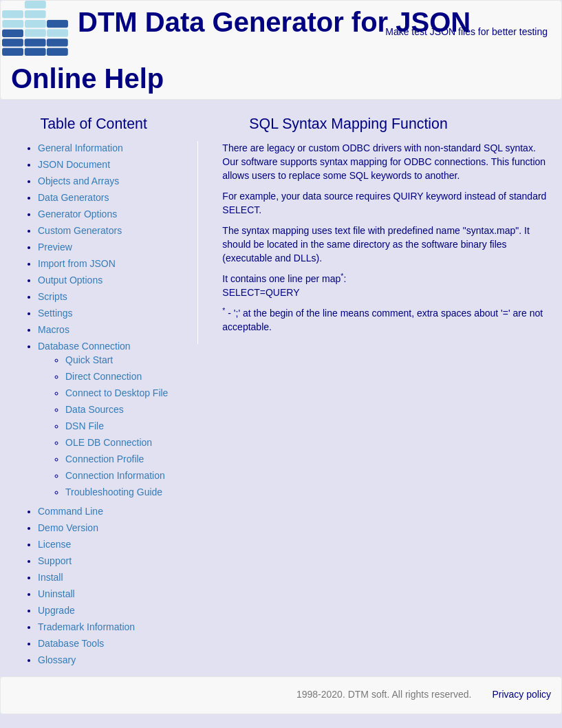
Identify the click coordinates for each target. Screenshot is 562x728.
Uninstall (56, 594)
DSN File (85, 426)
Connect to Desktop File (117, 393)
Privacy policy (521, 694)
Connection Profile (105, 459)
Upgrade (56, 610)
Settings (55, 313)
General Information (80, 148)
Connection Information (115, 475)
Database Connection (84, 346)
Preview (55, 247)
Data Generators (74, 197)
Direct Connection (104, 376)
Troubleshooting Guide (114, 492)
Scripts (53, 297)
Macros (54, 330)
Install (51, 577)
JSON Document (74, 164)
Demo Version (68, 528)
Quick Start (89, 360)
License (54, 544)
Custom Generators (80, 231)
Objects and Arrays (78, 181)
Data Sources (95, 409)
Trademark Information (86, 627)
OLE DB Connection (109, 442)
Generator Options (77, 214)
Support (55, 561)
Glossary (57, 660)
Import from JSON (77, 264)
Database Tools (71, 643)
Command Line (71, 511)
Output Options (70, 280)
